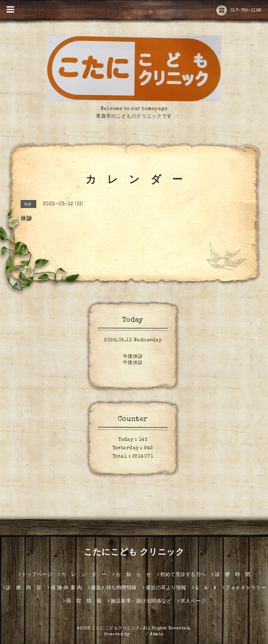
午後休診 (133, 357)
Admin (157, 635)
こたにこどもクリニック (116, 629)
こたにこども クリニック (134, 553)
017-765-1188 (239, 11)
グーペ (138, 635)
